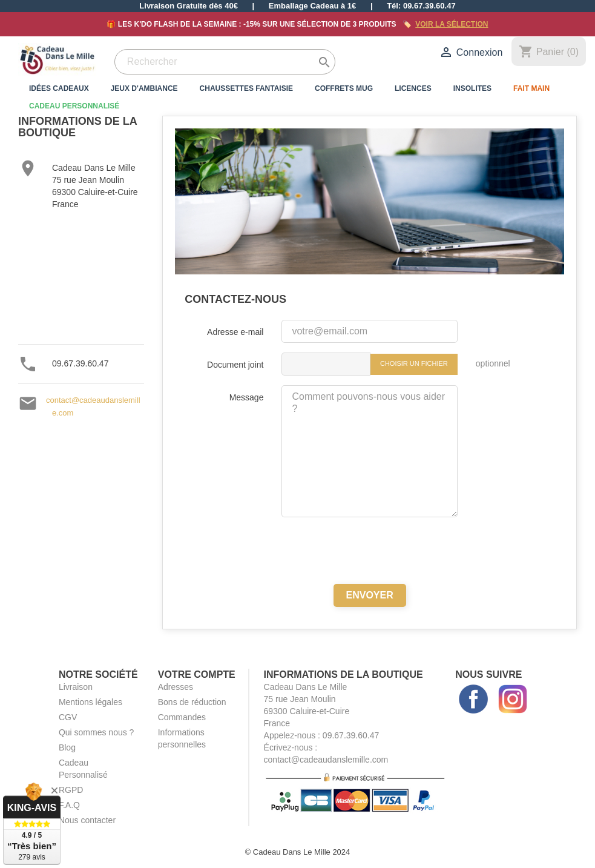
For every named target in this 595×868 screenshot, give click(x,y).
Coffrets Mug (344, 88)
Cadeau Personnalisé (74, 106)
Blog (67, 747)
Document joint (235, 365)
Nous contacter (87, 820)
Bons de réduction (192, 702)
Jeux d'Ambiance (144, 88)
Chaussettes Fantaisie (246, 88)
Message (247, 397)
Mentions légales (90, 702)
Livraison (76, 687)
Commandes (182, 717)
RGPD (71, 790)
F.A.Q (69, 805)
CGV (68, 717)
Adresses (176, 687)
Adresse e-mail (235, 332)
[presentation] (370, 551)
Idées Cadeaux (59, 88)
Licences (413, 88)
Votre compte (197, 674)
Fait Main (531, 88)
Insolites (472, 88)
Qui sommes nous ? (97, 732)
